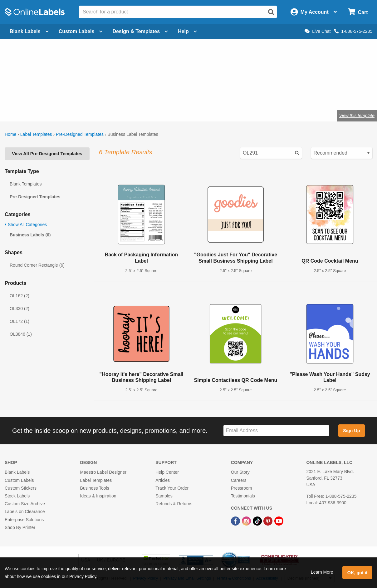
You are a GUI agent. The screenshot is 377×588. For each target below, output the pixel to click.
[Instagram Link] (247, 521)
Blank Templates (26, 184)
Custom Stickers (21, 488)
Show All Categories (26, 225)
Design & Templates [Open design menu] (140, 31)
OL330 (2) (20, 309)
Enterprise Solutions (24, 520)
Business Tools (95, 488)
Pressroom (242, 488)
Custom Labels (19, 480)
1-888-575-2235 (353, 31)
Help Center (167, 472)
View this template (357, 116)
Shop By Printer (20, 527)
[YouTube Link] (279, 521)
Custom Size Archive (25, 504)
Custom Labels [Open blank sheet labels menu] (81, 31)
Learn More (322, 572)
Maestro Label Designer (103, 472)
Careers (239, 480)
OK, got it (357, 573)
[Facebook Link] (236, 521)
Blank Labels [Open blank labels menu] (29, 31)
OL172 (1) (20, 321)
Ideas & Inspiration (98, 496)
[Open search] (271, 12)
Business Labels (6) (30, 235)
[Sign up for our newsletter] (276, 431)
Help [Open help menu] (187, 31)
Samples (164, 496)
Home (10, 134)
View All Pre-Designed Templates (47, 154)
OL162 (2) (20, 296)
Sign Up (351, 431)
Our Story (240, 472)
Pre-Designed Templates (80, 134)
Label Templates (36, 134)
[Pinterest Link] (269, 521)
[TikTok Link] (258, 521)
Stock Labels (17, 496)
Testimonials (243, 496)
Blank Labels (17, 472)
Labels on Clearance (25, 511)
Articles (163, 480)
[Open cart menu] (358, 12)
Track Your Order (172, 488)
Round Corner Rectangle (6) (37, 265)
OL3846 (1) (21, 334)
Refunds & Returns (174, 504)
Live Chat (318, 31)
